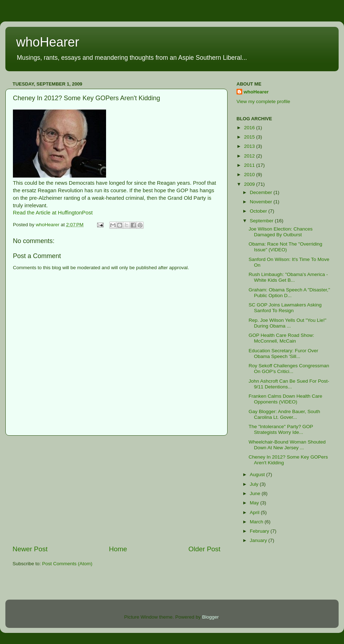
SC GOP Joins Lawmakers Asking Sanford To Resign (285, 308)
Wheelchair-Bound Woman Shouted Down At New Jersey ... (287, 445)
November (262, 202)
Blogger (210, 617)
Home (118, 549)
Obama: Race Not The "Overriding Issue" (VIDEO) (286, 247)
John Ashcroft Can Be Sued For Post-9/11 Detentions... (289, 384)
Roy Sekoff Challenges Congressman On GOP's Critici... (289, 369)
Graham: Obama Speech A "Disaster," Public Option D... (289, 293)
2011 (250, 165)
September (262, 221)
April (255, 512)
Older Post (204, 549)
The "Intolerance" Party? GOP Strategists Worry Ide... (281, 429)
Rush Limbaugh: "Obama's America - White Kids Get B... (288, 277)
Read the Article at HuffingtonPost (53, 213)
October (259, 211)
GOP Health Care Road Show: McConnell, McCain (281, 338)
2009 (250, 184)
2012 (250, 156)
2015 (250, 137)
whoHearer (48, 42)
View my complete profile (263, 101)
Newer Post (30, 549)
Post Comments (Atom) (67, 564)
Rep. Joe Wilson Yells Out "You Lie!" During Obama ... (288, 323)
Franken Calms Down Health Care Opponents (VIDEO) (286, 399)
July (255, 484)
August (258, 474)
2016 (250, 128)
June (256, 493)
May (255, 503)
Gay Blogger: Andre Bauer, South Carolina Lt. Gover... (285, 414)
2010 (250, 175)
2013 (250, 146)
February (260, 531)
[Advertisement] (116, 490)
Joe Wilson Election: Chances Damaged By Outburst (281, 232)
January (259, 540)
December (262, 192)
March (257, 522)
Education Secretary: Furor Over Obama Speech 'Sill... (283, 354)
